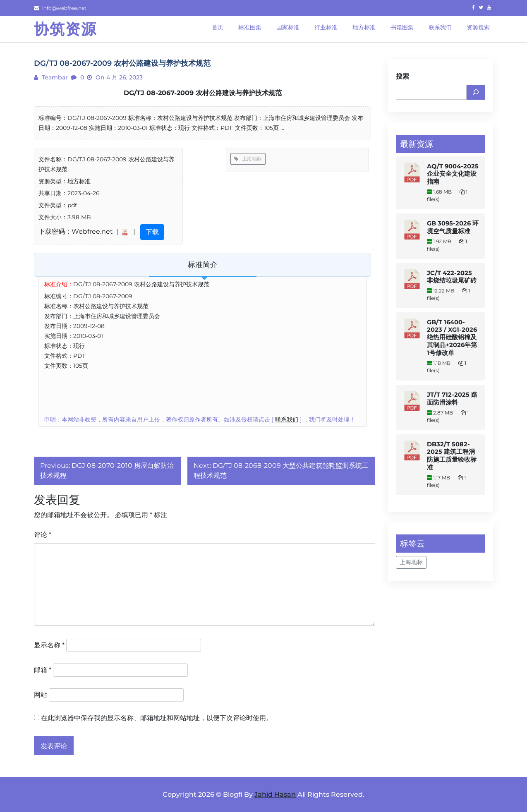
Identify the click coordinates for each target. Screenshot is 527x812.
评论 (43, 535)
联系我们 (287, 419)
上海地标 (248, 159)
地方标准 (79, 181)
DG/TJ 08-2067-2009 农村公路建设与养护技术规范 (203, 93)
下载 (152, 232)
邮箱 (43, 670)
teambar (54, 77)
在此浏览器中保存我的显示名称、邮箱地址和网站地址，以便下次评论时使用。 (157, 718)
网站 (41, 695)
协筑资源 (65, 29)
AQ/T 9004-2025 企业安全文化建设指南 (453, 174)
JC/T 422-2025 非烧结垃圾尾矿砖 (452, 277)
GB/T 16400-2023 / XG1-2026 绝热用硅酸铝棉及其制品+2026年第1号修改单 (452, 338)
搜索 (402, 76)
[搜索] (476, 92)
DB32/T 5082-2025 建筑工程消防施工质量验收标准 (452, 456)
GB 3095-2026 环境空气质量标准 (453, 227)
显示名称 (49, 645)
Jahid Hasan (275, 794)
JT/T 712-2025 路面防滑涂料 (452, 399)
